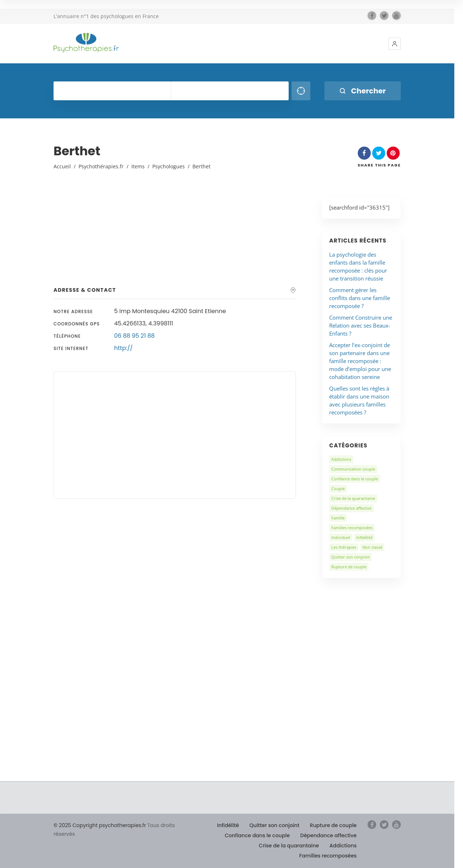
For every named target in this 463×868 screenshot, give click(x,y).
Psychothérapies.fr (101, 166)
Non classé (372, 547)
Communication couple (353, 469)
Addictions (341, 459)
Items (138, 166)
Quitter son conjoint (351, 557)
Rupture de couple (349, 567)
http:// (124, 348)
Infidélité (364, 537)
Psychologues (169, 166)
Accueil (62, 166)
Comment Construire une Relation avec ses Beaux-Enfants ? (361, 325)
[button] (395, 44)
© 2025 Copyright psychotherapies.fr (100, 825)
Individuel (341, 537)
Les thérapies (344, 547)
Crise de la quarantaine (353, 498)
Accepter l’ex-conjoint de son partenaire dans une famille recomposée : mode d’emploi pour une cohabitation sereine (360, 361)
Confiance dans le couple (355, 479)
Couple (338, 488)
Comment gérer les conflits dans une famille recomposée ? (360, 298)
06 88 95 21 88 (135, 336)
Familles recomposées (352, 528)
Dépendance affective (351, 508)
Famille (338, 518)
